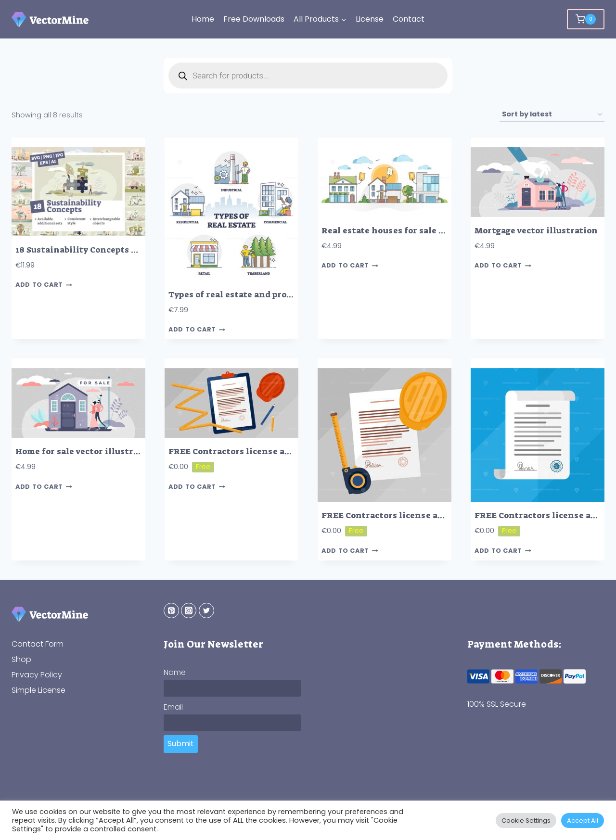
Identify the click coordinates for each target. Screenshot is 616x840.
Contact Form (38, 644)
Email (173, 707)
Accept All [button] (583, 821)
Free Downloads (254, 19)
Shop (21, 659)
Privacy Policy (37, 675)
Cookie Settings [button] (526, 821)
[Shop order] (552, 115)
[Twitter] (206, 611)
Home (203, 19)
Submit (181, 744)
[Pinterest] (171, 611)
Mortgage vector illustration (536, 231)
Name (175, 672)
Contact (409, 19)
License (370, 19)
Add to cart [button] (44, 285)
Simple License (38, 690)
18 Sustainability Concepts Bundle (89, 250)
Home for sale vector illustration (86, 452)
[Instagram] (189, 611)
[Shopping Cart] (586, 19)
